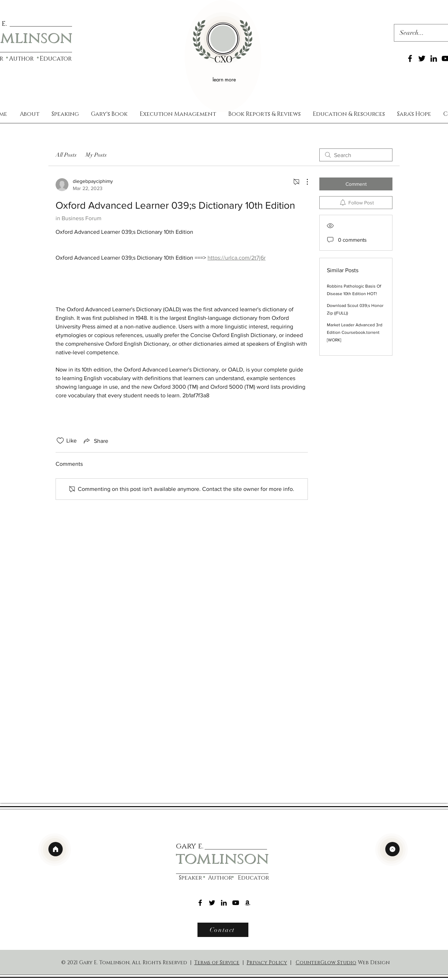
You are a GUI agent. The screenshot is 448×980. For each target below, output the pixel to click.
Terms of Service (217, 963)
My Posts (96, 155)
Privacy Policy (267, 963)
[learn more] (225, 79)
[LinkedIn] (434, 58)
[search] (356, 155)
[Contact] (223, 930)
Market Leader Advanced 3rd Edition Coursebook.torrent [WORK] (355, 332)
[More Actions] (304, 182)
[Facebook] (410, 58)
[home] (56, 849)
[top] (392, 849)
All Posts (66, 155)
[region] (223, 56)
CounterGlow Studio (326, 963)
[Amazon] (247, 903)
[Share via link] (95, 441)
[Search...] (418, 33)
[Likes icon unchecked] (60, 441)
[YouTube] (236, 903)
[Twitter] (422, 58)
